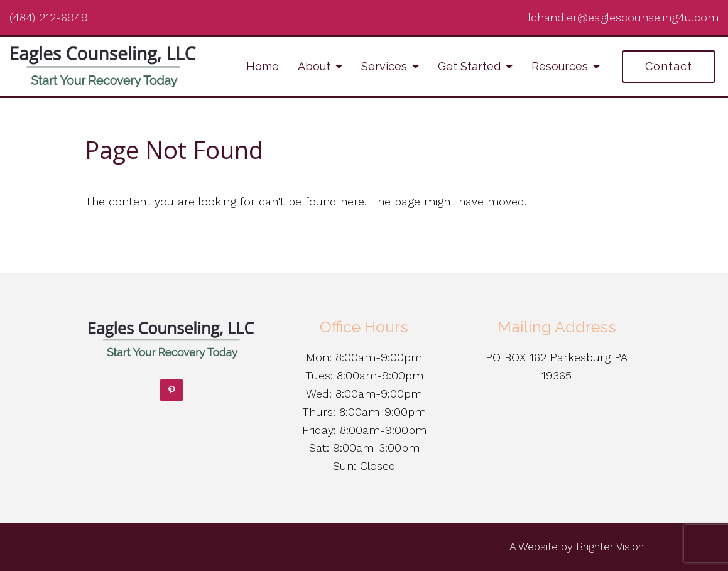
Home (263, 66)
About (314, 66)
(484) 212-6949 (49, 17)
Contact (669, 66)
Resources (560, 66)
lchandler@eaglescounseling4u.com (623, 17)
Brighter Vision (610, 547)
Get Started (469, 66)
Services (384, 66)
